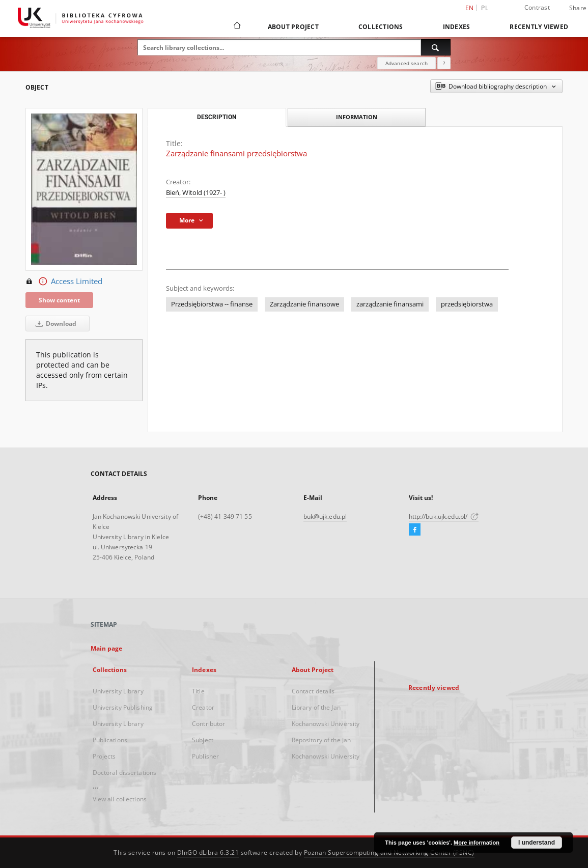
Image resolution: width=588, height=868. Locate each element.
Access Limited (64, 282)
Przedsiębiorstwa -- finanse (212, 304)
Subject (203, 740)
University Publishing (123, 707)
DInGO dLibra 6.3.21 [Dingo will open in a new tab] (208, 852)
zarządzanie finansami (390, 304)
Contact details (313, 691)
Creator (203, 707)
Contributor (208, 724)
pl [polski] (485, 8)
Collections (381, 27)
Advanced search (407, 63)
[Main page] (236, 26)
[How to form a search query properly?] (444, 63)
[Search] (436, 47)
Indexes (457, 27)
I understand (537, 843)
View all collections (120, 799)
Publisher (205, 756)
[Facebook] (415, 530)
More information (477, 843)
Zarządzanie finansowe (304, 304)
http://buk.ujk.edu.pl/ (444, 516)
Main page (107, 648)
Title (198, 691)
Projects (104, 756)
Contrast (537, 7)
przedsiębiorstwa (467, 304)
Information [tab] (357, 117)
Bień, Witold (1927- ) (196, 193)
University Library (118, 691)
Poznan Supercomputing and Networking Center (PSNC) (389, 852)
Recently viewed (539, 27)
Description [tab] (217, 117)
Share (578, 8)
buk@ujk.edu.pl (325, 516)
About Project (293, 27)
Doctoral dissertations (125, 773)
